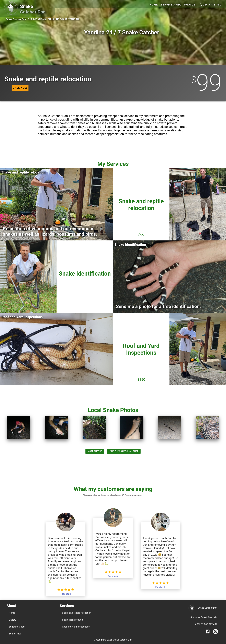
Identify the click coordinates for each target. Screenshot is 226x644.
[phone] (210, 5)
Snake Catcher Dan (16, 19)
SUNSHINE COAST (58, 19)
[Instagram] (216, 633)
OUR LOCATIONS (37, 19)
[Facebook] (208, 633)
